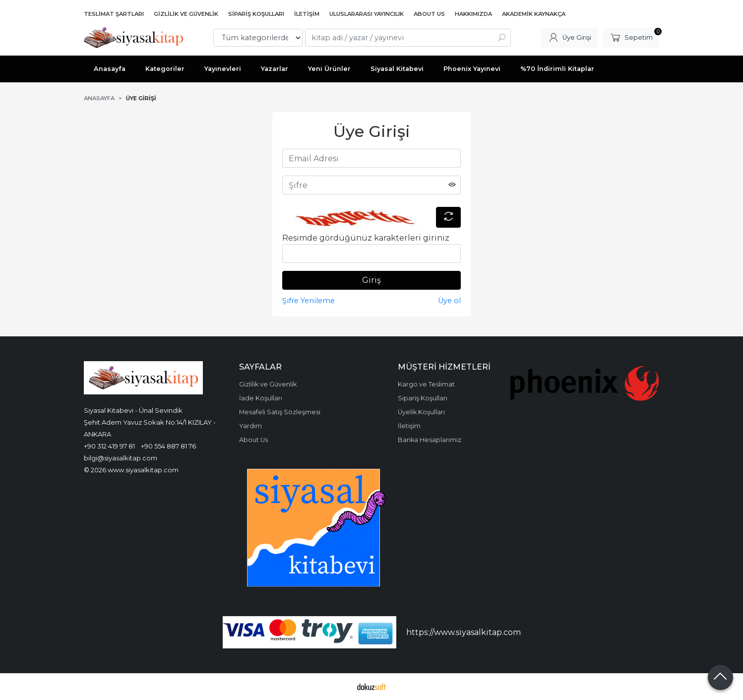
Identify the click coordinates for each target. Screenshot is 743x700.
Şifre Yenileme (309, 301)
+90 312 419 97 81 (109, 446)
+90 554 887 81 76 (168, 446)
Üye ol (449, 301)
